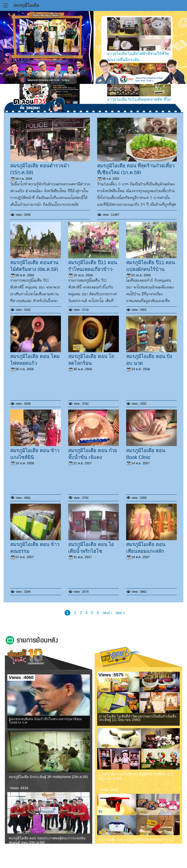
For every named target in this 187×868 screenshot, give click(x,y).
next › (107, 613)
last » (120, 613)
